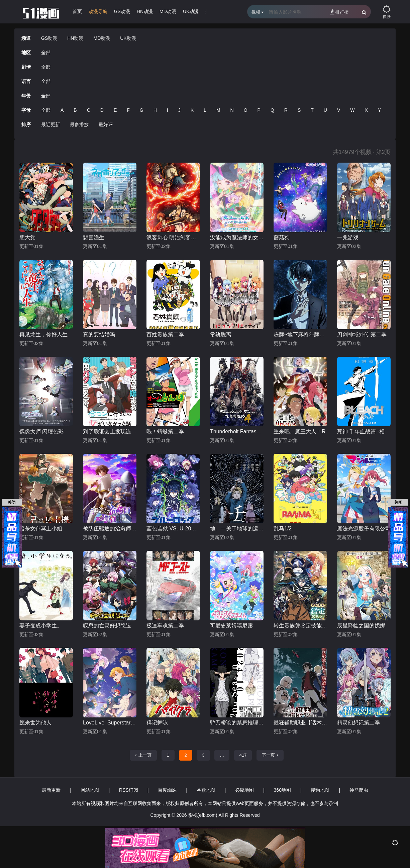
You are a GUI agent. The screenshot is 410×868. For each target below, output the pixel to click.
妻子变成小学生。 (41, 626)
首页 (77, 11)
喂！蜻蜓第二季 (165, 431)
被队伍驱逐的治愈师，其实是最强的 (110, 529)
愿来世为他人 (35, 723)
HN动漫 (145, 11)
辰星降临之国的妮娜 (361, 626)
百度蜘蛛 (167, 790)
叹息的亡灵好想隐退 (107, 626)
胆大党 (27, 237)
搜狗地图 (320, 790)
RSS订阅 (129, 790)
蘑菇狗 (282, 237)
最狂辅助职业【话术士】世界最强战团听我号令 (300, 723)
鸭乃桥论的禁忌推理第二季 (237, 723)
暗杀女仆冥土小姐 (41, 529)
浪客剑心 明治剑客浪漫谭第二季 (173, 237)
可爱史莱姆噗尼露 (231, 626)
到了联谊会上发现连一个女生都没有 (110, 431)
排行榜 (339, 12)
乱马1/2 (283, 529)
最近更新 (50, 124)
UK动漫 (191, 11)
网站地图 (90, 790)
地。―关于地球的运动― (237, 529)
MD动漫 (168, 11)
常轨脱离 (221, 334)
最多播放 (79, 124)
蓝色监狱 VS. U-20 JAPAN (173, 529)
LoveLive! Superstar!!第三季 (110, 723)
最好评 (106, 124)
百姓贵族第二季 (165, 334)
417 (243, 755)
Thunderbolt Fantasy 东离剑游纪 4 (237, 431)
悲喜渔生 (94, 237)
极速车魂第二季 (165, 626)
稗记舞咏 (157, 723)
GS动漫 (122, 11)
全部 (46, 53)
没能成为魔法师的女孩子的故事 (237, 237)
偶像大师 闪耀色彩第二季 (46, 431)
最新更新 (51, 790)
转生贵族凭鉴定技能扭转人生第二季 (300, 626)
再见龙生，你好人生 (43, 334)
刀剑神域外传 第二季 (362, 334)
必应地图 (244, 790)
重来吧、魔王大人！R (300, 431)
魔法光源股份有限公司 (364, 529)
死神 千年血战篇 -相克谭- (364, 431)
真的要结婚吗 (99, 334)
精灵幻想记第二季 (358, 723)
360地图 (282, 790)
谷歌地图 (206, 790)
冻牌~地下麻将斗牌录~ (300, 334)
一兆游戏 (348, 237)
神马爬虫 (359, 790)
